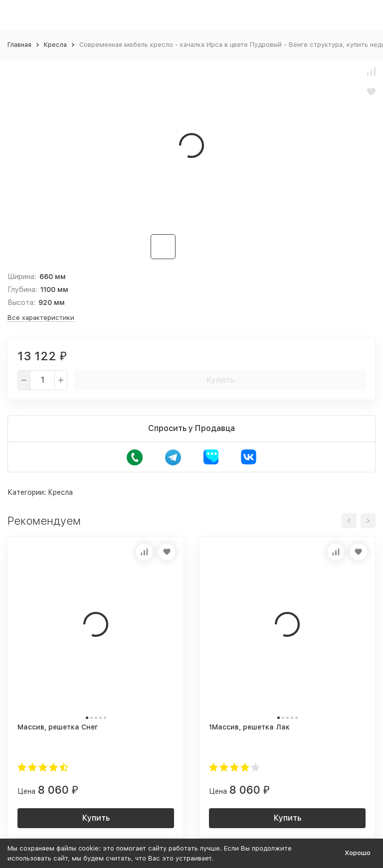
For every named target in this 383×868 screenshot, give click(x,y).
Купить (220, 380)
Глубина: (22, 289)
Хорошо (358, 853)
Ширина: (22, 277)
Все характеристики (41, 318)
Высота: (21, 302)
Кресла (55, 45)
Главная (19, 45)
